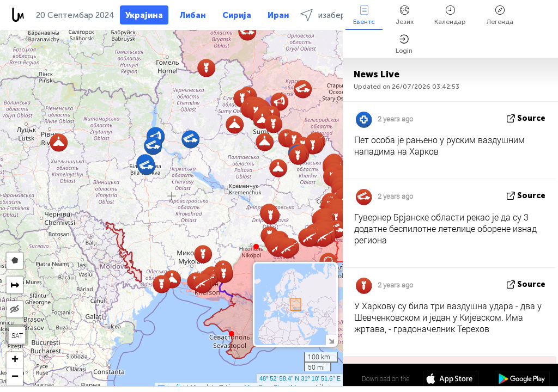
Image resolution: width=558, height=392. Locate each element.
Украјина (144, 15)
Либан (193, 15)
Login (404, 44)
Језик (405, 16)
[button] (256, 247)
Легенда (500, 16)
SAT (17, 335)
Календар (450, 16)
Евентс (364, 16)
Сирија (237, 15)
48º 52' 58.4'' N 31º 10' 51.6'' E (300, 378)
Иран (278, 15)
